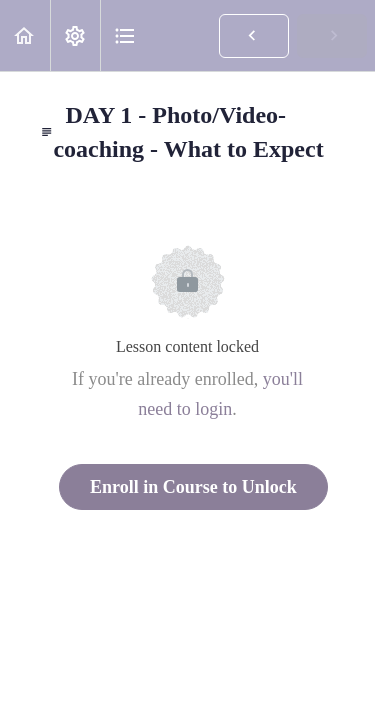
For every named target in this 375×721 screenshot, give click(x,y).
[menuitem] (75, 35)
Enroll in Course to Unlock (193, 487)
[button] (25, 35)
